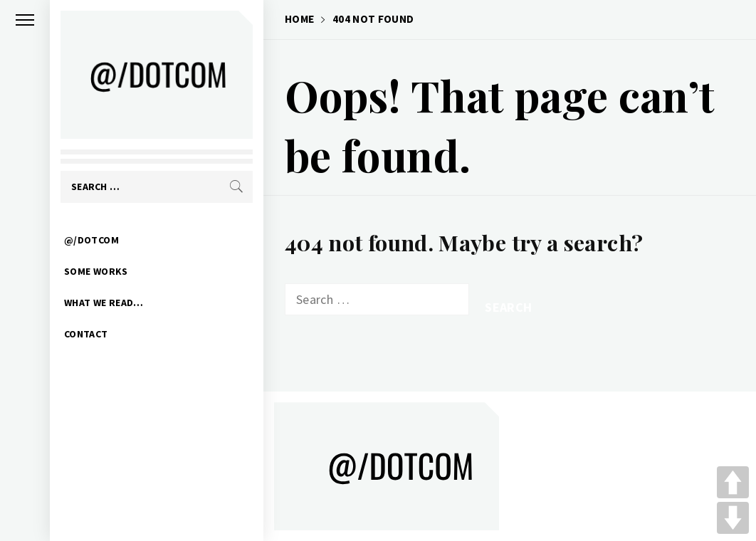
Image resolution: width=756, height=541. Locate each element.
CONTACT (86, 334)
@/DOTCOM (91, 240)
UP (733, 482)
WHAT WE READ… (104, 303)
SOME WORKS (96, 271)
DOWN (733, 518)
